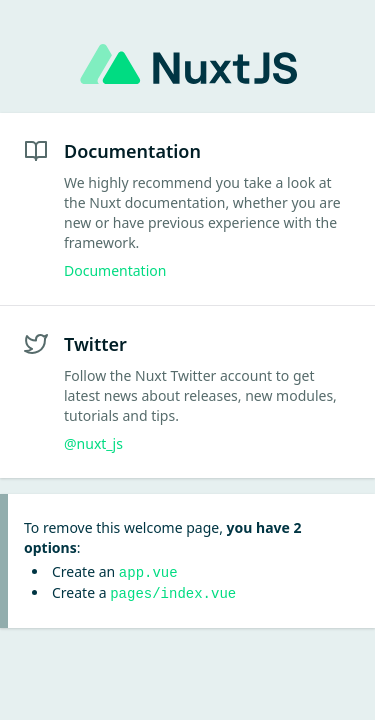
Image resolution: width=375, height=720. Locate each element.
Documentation (132, 151)
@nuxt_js (93, 443)
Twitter (95, 344)
